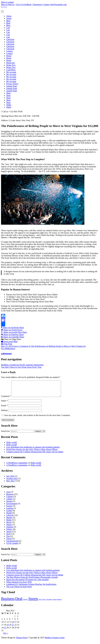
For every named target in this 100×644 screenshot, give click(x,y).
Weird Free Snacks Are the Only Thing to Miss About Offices (32, 453)
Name (4, 404)
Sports (9, 535)
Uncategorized (12, 544)
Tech (8, 537)
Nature (9, 528)
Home (9, 56)
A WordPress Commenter (17, 466)
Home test (10, 63)
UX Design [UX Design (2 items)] (49, 603)
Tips (8, 539)
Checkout (10, 39)
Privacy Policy (12, 84)
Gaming (10, 511)
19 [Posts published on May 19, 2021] (8, 628)
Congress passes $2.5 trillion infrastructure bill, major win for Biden (35, 455)
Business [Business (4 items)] (8, 602)
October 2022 (12, 482)
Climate (10, 500)
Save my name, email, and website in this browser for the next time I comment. (37, 418)
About (9, 16)
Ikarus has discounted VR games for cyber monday (28, 583)
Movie (9, 525)
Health (9, 516)
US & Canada (12, 546)
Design (9, 504)
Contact (10, 51)
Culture (9, 502)
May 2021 (10, 484)
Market (9, 521)
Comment (6, 399)
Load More (11, 70)
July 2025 (10, 479)
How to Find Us (8, 4)
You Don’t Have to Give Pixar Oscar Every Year (21, 367)
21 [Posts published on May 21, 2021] (13, 628)
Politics (9, 532)
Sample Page (12, 86)
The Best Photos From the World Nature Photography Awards (32, 580)
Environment (12, 507)
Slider (9, 105)
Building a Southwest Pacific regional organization (22, 365)
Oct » (5, 636)
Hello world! (12, 445)
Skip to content (7, 2)
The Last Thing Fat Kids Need (19, 590)
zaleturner (6, 353)
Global (9, 514)
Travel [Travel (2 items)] (44, 603)
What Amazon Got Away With (19, 585)
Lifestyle (10, 518)
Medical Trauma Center (55, 641)
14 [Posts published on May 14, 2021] (13, 625)
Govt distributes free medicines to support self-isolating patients (33, 450)
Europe (9, 509)
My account (11, 72)
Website (4, 413)
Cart (8, 28)
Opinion (10, 530)
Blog (8, 21)
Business (12, 349)
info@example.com (58, 4)
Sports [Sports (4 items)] (33, 602)
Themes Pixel (22, 641)
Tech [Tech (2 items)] (40, 603)
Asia (8, 495)
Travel (9, 542)
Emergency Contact (41, 4)
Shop (8, 93)
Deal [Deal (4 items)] (19, 602)
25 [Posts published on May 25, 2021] (5, 631)
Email (4, 409)
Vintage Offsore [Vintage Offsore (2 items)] (57, 603)
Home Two (11, 65)
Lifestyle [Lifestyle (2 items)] (25, 603)
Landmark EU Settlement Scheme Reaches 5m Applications (31, 587)
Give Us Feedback (24, 4)
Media (9, 523)
